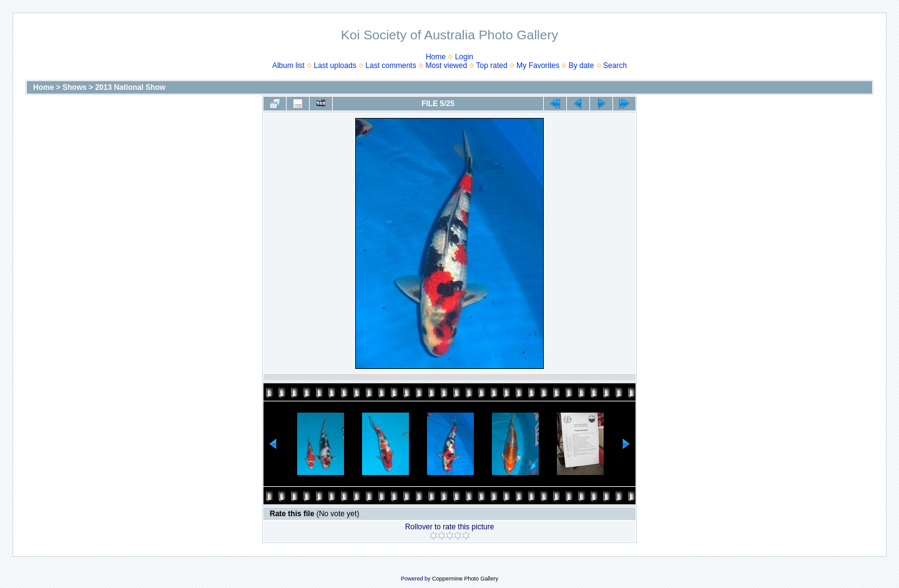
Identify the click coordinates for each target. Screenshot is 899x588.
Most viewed (446, 66)
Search (615, 66)
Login (464, 57)
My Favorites (538, 66)
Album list (288, 66)
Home (436, 57)
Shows (75, 87)
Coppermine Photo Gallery (465, 579)
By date (582, 66)
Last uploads (335, 66)
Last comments (391, 66)
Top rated (492, 66)
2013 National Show (130, 87)
